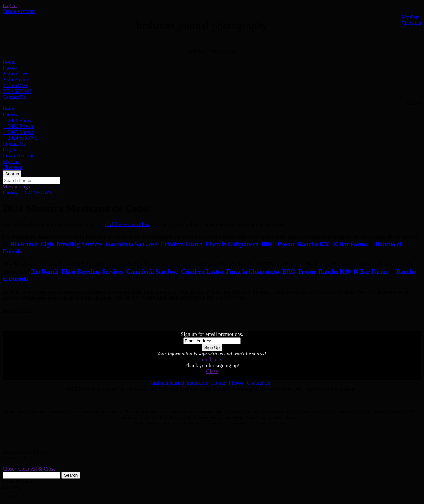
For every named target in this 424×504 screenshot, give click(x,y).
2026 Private (16, 79)
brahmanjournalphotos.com (180, 383)
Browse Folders (19, 311)
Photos (10, 68)
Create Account (19, 11)
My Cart (410, 17)
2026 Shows (15, 74)
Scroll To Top (17, 458)
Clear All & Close (37, 469)
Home (9, 62)
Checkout (411, 23)
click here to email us (127, 224)
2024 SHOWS (18, 91)
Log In (10, 5)
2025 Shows (15, 85)
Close (212, 371)
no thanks (212, 360)
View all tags (16, 187)
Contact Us (14, 97)
